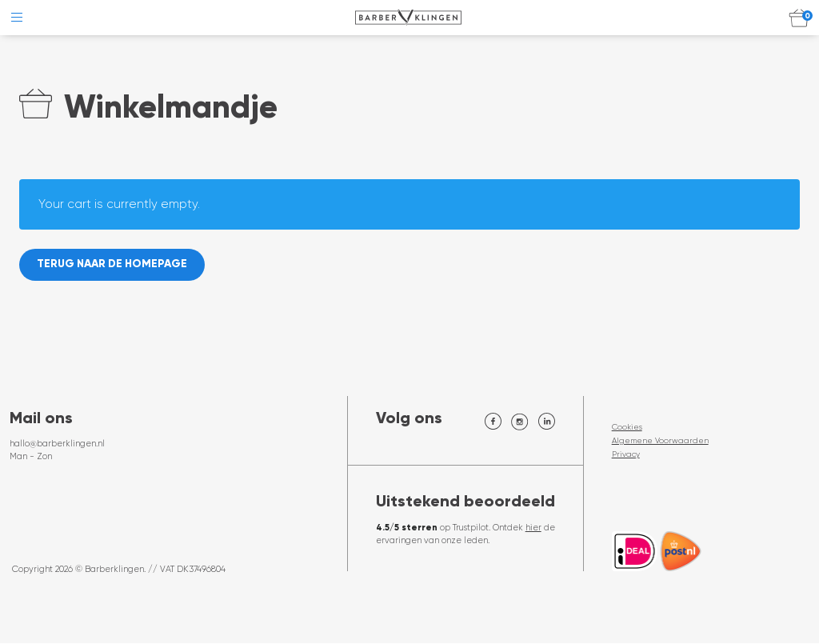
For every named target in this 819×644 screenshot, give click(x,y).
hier (533, 528)
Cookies (627, 428)
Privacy (626, 455)
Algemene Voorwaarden (660, 441)
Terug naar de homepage (115, 265)
